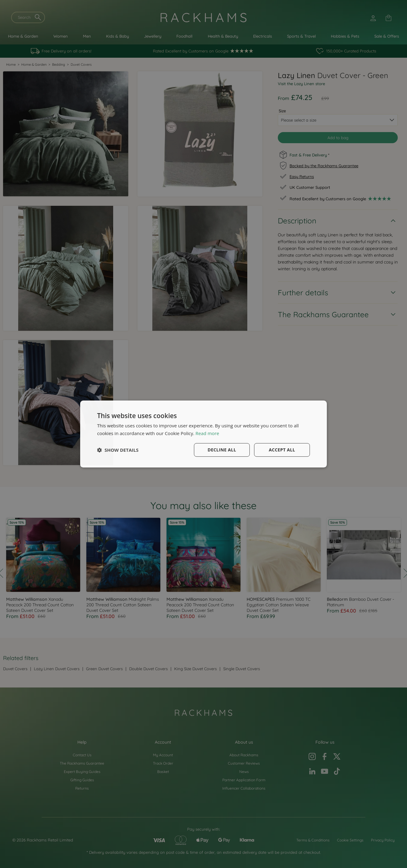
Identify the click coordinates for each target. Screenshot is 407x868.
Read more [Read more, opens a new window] (207, 433)
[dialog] (203, 434)
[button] (118, 450)
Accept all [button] (282, 450)
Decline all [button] (222, 450)
